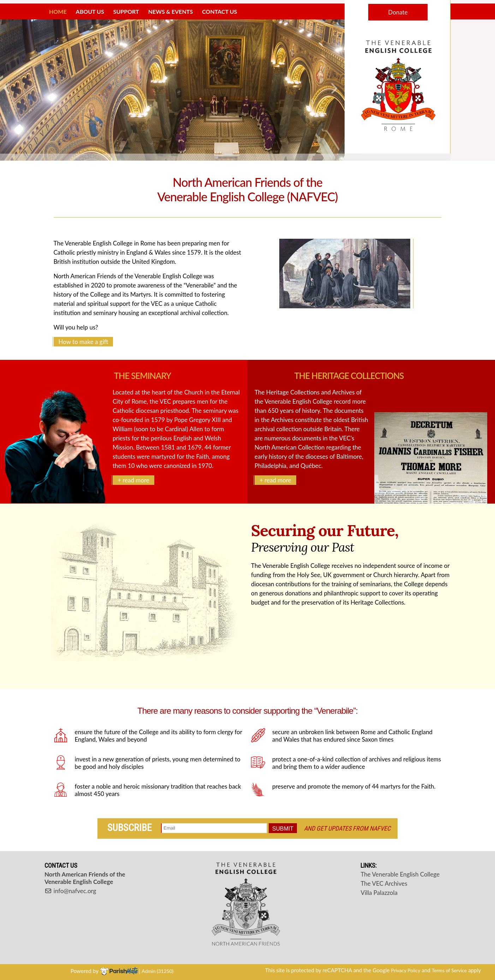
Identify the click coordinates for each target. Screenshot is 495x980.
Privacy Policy (405, 970)
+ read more (133, 480)
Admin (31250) (157, 971)
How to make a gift (84, 342)
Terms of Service (449, 970)
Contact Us (219, 11)
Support (126, 11)
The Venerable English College (400, 874)
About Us (90, 11)
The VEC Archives (384, 883)
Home (58, 11)
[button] (8, 90)
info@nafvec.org (70, 891)
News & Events (171, 11)
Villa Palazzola (379, 893)
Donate (398, 12)
